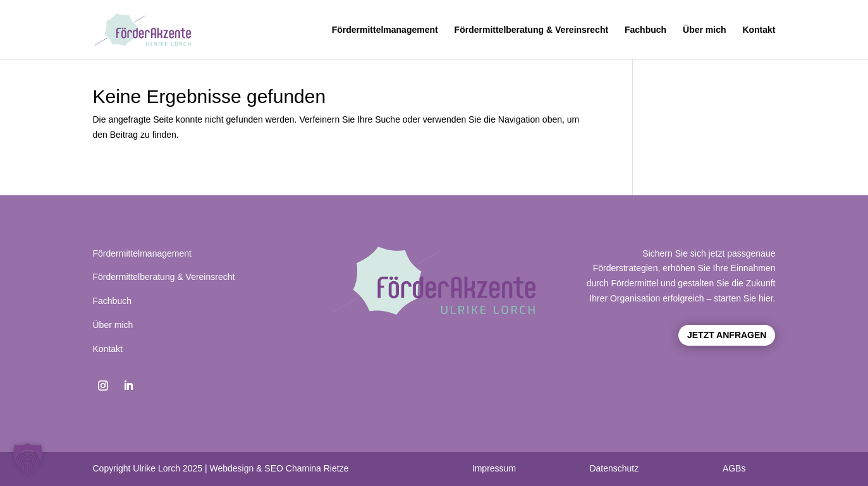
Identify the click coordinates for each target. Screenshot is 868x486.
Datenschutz (614, 468)
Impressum (494, 468)
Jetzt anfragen (727, 335)
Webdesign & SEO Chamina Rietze (279, 468)
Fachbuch (645, 30)
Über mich (704, 30)
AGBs (734, 468)
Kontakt (759, 30)
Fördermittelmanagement (385, 30)
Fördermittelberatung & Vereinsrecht (532, 30)
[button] (28, 458)
